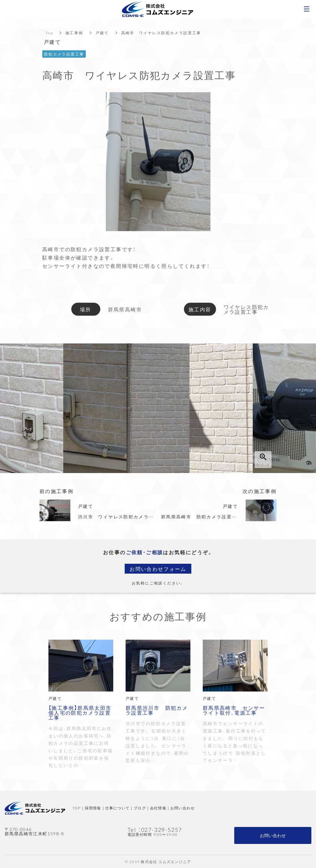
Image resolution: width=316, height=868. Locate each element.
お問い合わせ (183, 808)
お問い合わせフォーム (158, 569)
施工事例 (74, 33)
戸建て (102, 33)
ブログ (140, 808)
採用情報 (93, 808)
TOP (77, 808)
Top (49, 33)
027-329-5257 (162, 830)
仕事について (117, 808)
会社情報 (158, 808)
